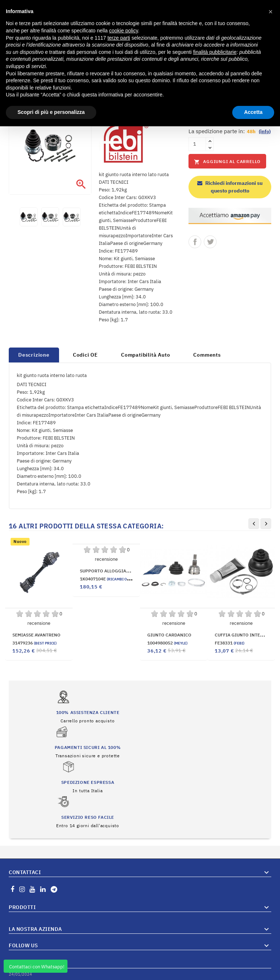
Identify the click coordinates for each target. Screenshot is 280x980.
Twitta (210, 242)
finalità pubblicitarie (215, 52)
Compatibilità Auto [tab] (145, 355)
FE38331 (230, 643)
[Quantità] (197, 144)
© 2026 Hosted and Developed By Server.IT (140, 975)
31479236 (34, 643)
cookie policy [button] (123, 31)
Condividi (195, 242)
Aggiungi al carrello (227, 162)
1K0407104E (112, 579)
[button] (271, 12)
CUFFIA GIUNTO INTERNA (242, 635)
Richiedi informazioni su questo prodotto (230, 187)
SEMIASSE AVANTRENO (36, 635)
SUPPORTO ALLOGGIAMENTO (111, 571)
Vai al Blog (260, 954)
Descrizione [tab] (34, 355)
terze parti (119, 38)
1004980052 (167, 643)
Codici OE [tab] (85, 355)
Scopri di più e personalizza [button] (51, 112)
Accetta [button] (253, 112)
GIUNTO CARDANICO (169, 635)
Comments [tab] (207, 355)
